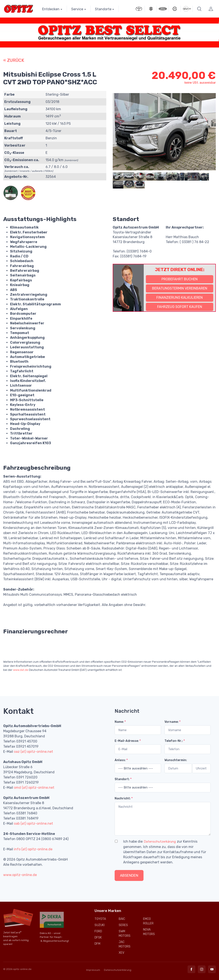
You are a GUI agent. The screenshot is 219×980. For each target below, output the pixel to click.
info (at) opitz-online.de (33, 849)
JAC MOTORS (125, 944)
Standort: (123, 779)
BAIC (122, 919)
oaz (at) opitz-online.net (33, 752)
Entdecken (51, 9)
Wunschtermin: (176, 760)
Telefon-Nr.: (175, 741)
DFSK (98, 938)
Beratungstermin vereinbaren (180, 288)
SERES (123, 925)
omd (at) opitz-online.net (34, 788)
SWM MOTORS (125, 934)
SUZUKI (100, 925)
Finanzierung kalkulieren (180, 298)
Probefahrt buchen (180, 279)
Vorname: (172, 722)
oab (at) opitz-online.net (33, 823)
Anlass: (121, 760)
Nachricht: (124, 798)
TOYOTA (100, 919)
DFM (97, 944)
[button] (199, 9)
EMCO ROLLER (148, 921)
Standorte (103, 9)
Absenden (129, 875)
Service (77, 9)
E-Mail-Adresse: (128, 741)
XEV (121, 953)
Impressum (93, 970)
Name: (120, 722)
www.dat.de (21, 670)
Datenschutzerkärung (160, 842)
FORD (98, 931)
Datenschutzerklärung (118, 970)
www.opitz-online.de (20, 875)
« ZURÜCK (14, 60)
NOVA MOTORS (149, 932)
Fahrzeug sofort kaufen (180, 307)
